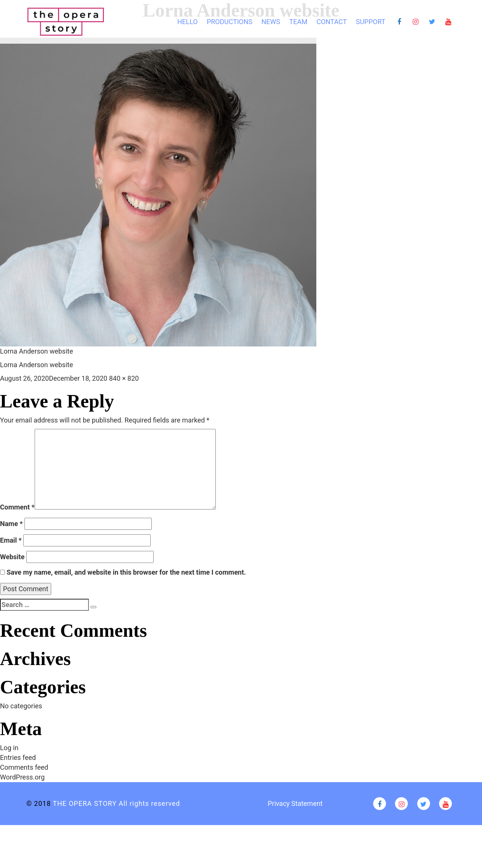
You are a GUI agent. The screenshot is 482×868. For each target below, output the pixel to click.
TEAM (298, 22)
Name (11, 524)
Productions (230, 22)
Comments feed (24, 767)
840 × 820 (124, 378)
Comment (17, 507)
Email (11, 540)
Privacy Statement (295, 803)
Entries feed (18, 757)
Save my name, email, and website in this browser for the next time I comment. (126, 572)
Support (371, 22)
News (271, 22)
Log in (9, 748)
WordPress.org (22, 777)
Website (12, 557)
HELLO (188, 22)
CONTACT (332, 22)
